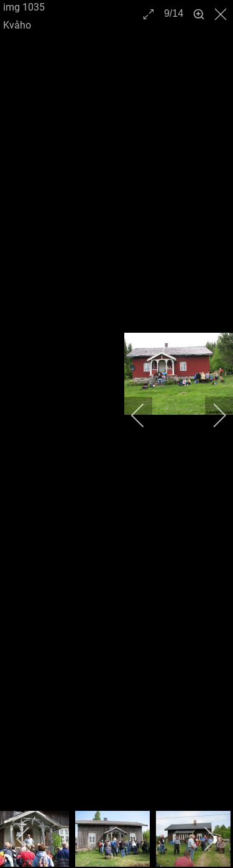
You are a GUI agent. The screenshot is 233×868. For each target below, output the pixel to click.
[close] (222, 14)
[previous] (146, 415)
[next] (211, 415)
